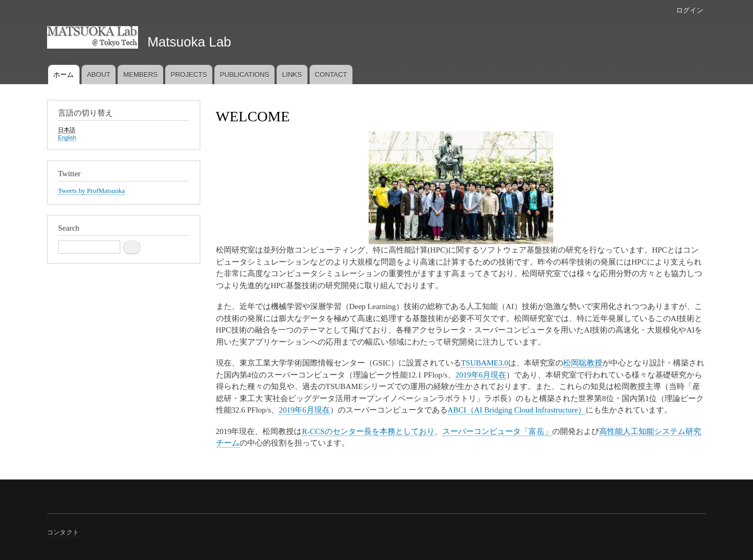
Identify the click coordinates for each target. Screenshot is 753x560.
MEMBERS (141, 75)
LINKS (292, 75)
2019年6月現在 (481, 375)
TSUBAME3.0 (485, 363)
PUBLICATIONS (244, 75)
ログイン (690, 10)
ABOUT (99, 75)
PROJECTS (189, 75)
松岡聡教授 (583, 363)
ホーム (64, 75)
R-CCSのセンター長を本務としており (368, 431)
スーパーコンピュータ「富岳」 (497, 431)
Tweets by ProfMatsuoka (92, 191)
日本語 (67, 130)
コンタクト (63, 532)
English (67, 138)
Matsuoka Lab (189, 42)
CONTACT (331, 75)
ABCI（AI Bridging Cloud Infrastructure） (517, 410)
